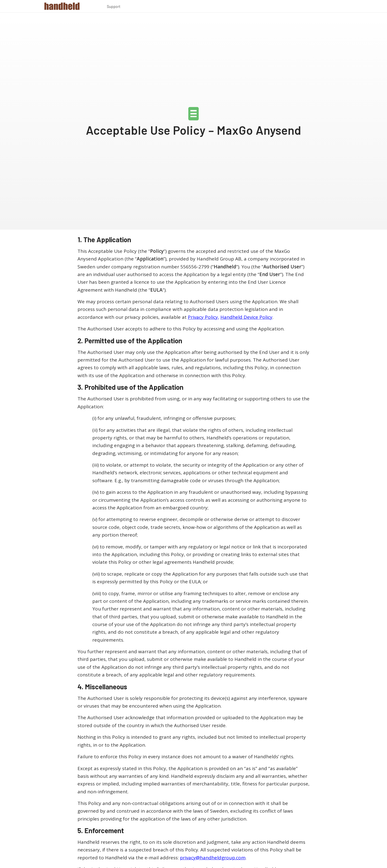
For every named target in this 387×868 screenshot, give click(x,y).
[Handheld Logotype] (62, 6)
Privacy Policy (203, 317)
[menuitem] (114, 7)
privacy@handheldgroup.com (213, 858)
